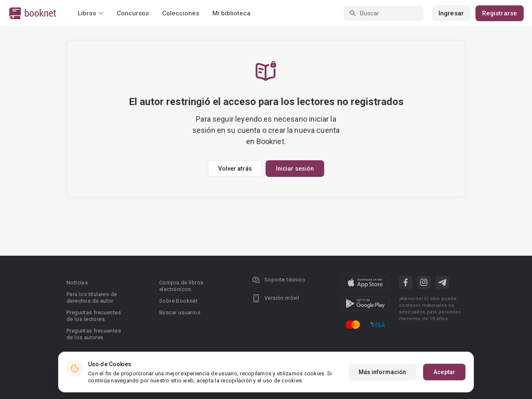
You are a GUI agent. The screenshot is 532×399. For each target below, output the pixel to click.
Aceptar (444, 372)
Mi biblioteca (232, 13)
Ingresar (451, 13)
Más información (383, 372)
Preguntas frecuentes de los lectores (94, 316)
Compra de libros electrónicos (181, 286)
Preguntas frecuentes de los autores (94, 334)
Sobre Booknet (178, 301)
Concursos (133, 13)
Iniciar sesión (295, 169)
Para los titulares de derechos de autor (92, 297)
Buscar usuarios (180, 312)
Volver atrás (235, 169)
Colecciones (181, 13)
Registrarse (500, 13)
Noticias (77, 283)
